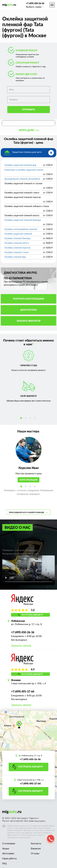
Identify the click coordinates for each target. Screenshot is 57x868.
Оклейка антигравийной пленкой (21, 229)
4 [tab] (35, 419)
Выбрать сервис (35, 7)
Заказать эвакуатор (29, 321)
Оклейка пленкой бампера (17, 238)
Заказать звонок (21, 645)
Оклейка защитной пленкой (18, 234)
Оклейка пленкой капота (17, 243)
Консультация (28, 480)
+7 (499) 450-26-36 (35, 3)
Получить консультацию (28, 299)
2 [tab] (26, 419)
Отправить (28, 109)
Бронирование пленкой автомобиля (22, 179)
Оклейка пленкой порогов (17, 248)
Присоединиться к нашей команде (28, 512)
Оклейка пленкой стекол (17, 252)
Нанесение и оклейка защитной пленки (24, 170)
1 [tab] (22, 419)
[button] (29, 130)
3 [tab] (31, 419)
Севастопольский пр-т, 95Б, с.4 (30, 780)
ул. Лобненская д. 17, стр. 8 (30, 756)
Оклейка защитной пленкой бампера (23, 220)
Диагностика (29, 310)
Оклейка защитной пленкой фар (20, 165)
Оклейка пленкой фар (15, 257)
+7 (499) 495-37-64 (23, 691)
